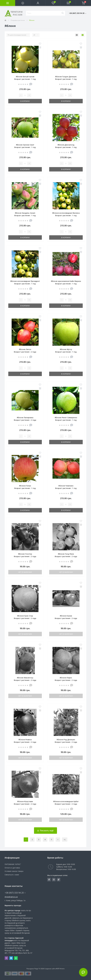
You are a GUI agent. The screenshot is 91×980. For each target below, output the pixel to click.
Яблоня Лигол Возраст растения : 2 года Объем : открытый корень (25, 352)
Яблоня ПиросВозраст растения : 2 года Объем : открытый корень (66, 680)
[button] (38, 3)
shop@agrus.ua (11, 897)
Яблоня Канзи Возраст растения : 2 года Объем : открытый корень (66, 618)
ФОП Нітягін (60, 969)
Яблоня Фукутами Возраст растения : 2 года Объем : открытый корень (25, 804)
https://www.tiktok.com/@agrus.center (59, 880)
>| (65, 840)
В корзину (25, 101)
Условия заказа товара (14, 871)
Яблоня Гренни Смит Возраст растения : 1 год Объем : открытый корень (25, 147)
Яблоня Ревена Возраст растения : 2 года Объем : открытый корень (25, 742)
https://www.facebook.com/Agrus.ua (49, 880)
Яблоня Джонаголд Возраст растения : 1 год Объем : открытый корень (66, 147)
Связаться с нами (12, 875)
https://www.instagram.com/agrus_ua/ (54, 880)
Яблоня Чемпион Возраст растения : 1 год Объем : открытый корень (66, 488)
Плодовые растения (18, 20)
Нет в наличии (25, 572)
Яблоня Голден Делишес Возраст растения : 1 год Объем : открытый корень (66, 79)
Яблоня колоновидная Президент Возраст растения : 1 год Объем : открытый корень (25, 284)
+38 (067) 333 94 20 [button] (15, 893)
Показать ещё (46, 831)
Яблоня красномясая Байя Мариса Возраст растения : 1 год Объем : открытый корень (66, 284)
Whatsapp (16, 958)
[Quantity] (25, 95)
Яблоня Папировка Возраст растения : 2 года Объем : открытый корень (25, 420)
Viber (6, 958)
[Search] (63, 13)
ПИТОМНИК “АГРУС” (13, 864)
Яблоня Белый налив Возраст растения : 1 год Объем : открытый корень (25, 79)
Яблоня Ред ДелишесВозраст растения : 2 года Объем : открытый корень (66, 742)
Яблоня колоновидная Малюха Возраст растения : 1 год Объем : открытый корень (66, 215)
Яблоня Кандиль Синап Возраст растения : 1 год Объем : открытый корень (25, 215)
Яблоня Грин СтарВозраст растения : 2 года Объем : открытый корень (25, 618)
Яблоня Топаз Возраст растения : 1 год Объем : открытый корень (25, 488)
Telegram (11, 958)
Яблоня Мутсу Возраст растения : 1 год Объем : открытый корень (66, 352)
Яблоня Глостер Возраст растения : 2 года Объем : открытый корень (25, 556)
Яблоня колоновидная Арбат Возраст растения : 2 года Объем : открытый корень (66, 804)
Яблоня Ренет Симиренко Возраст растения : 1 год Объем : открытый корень (66, 420)
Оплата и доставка (12, 868)
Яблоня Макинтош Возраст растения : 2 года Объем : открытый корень (25, 680)
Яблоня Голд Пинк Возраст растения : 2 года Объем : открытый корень (66, 556)
